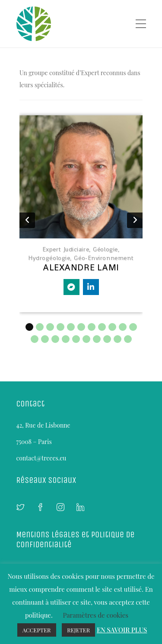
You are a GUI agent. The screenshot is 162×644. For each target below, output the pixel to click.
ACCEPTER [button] (37, 630)
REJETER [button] (78, 630)
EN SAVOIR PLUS (122, 630)
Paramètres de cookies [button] (95, 615)
